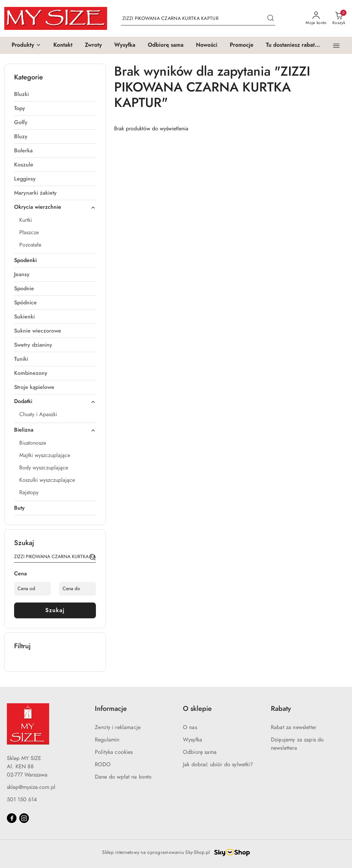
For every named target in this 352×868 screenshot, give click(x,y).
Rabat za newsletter (294, 727)
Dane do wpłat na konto (123, 777)
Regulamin (107, 740)
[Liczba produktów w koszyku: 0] (339, 19)
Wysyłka (192, 740)
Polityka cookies (114, 752)
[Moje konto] (316, 19)
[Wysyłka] (125, 45)
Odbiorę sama (200, 752)
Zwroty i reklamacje (118, 727)
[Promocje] (242, 45)
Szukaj (55, 610)
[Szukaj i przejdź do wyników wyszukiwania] (271, 19)
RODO (103, 764)
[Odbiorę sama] (166, 45)
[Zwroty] (93, 45)
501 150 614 (22, 800)
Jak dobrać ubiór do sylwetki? (218, 764)
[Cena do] (78, 589)
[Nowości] (207, 45)
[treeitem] (55, 94)
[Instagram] (24, 818)
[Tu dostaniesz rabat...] (293, 45)
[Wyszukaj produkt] (198, 18)
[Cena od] (32, 589)
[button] (26, 45)
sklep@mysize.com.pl (31, 787)
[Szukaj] (92, 558)
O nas (190, 727)
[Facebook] (12, 818)
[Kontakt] (63, 45)
